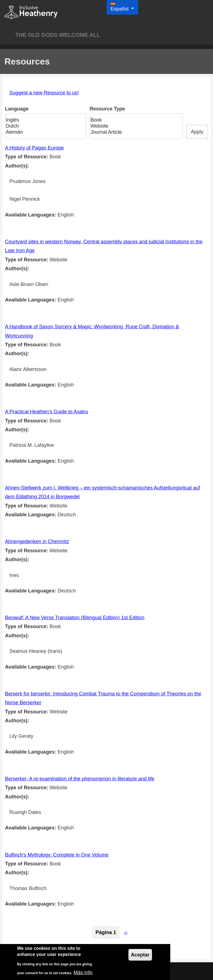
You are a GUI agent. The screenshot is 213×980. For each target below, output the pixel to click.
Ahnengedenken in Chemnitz (37, 541)
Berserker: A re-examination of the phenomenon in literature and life (80, 779)
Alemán (44, 132)
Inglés (44, 120)
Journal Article (134, 132)
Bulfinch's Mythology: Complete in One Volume (57, 855)
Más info (83, 973)
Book (134, 120)
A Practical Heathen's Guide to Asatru (47, 412)
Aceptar (140, 956)
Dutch (44, 126)
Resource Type (107, 109)
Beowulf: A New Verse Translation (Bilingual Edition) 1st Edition (75, 618)
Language (17, 109)
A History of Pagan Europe (34, 148)
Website (134, 126)
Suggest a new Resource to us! (44, 93)
